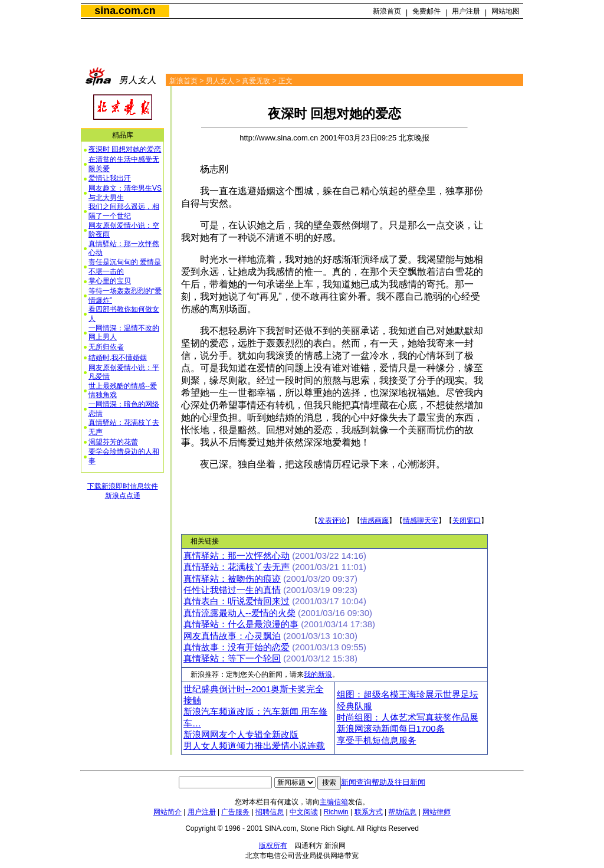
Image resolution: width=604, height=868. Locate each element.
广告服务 (235, 812)
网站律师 (436, 812)
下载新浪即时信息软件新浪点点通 (123, 491)
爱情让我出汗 (110, 178)
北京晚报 (414, 138)
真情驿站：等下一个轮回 (232, 659)
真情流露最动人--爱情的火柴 (239, 613)
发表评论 (332, 520)
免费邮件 (426, 11)
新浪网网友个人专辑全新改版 (241, 735)
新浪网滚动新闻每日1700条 (391, 729)
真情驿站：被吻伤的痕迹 (232, 579)
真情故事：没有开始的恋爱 (237, 647)
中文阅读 (304, 812)
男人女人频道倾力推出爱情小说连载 (254, 746)
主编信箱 (334, 802)
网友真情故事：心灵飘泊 (232, 636)
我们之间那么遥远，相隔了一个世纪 (124, 211)
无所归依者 (106, 347)
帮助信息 (402, 812)
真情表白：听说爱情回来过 (237, 601)
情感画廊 (375, 520)
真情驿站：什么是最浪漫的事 (241, 624)
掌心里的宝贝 (110, 281)
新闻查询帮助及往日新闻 (383, 782)
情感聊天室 (421, 520)
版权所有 (273, 846)
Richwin (336, 812)
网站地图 (505, 11)
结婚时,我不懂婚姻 (118, 358)
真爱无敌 (256, 81)
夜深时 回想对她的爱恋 (125, 149)
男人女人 (220, 81)
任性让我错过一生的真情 (232, 590)
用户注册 (466, 11)
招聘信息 (270, 812)
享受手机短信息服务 (377, 741)
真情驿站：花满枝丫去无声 (237, 567)
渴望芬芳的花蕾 (113, 442)
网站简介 (168, 812)
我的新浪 (318, 674)
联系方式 (369, 812)
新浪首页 (387, 11)
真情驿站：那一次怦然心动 (237, 556)
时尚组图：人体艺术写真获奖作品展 (408, 718)
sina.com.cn (125, 11)
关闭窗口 (467, 520)
